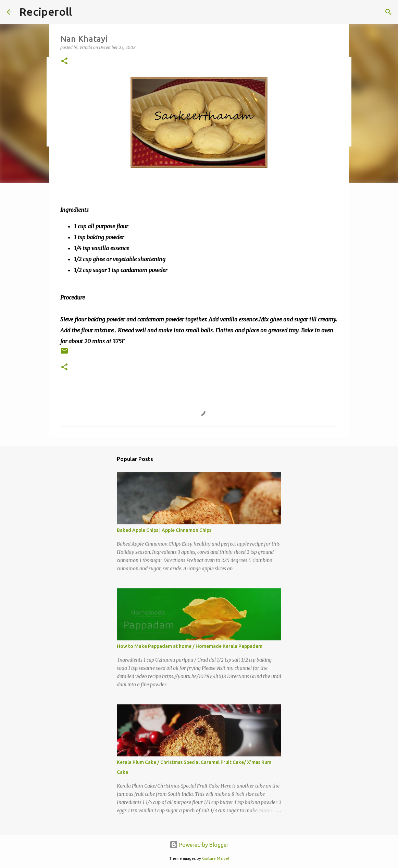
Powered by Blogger (199, 845)
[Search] (388, 12)
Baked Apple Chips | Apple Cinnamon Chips (164, 530)
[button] (64, 61)
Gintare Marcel (216, 858)
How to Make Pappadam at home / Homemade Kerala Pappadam (190, 646)
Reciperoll (46, 12)
